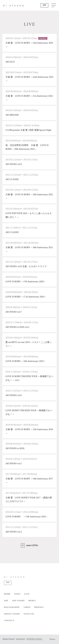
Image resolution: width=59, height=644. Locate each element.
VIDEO (27, 607)
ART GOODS (18, 601)
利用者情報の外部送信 (34, 639)
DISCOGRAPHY (12, 607)
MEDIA (32, 601)
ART (6, 601)
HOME (7, 594)
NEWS (17, 594)
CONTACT (9, 620)
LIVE (27, 594)
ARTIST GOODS (12, 614)
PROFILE (39, 607)
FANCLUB (29, 614)
